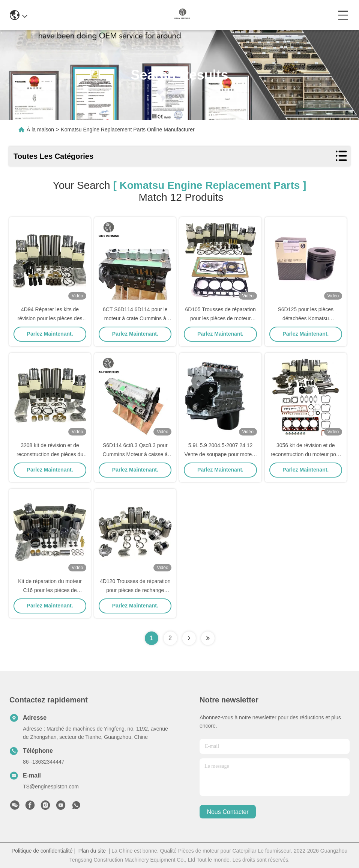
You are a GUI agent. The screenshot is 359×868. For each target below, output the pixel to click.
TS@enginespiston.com (51, 787)
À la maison (40, 130)
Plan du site (92, 851)
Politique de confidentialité (42, 851)
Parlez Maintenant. (50, 334)
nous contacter (228, 812)
